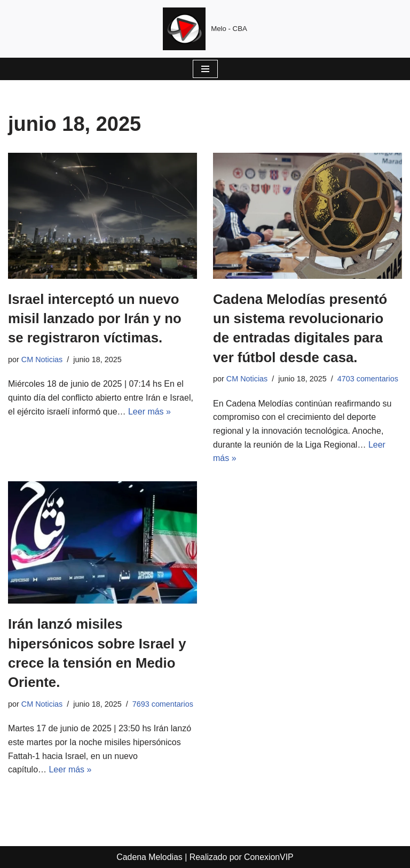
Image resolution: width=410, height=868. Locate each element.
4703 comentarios (368, 379)
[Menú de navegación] (205, 69)
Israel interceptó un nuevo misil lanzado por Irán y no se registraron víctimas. (96, 319)
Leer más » (149, 412)
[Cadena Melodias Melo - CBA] (205, 29)
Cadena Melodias (149, 857)
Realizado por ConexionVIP (242, 857)
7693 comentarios (163, 704)
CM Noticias (42, 359)
